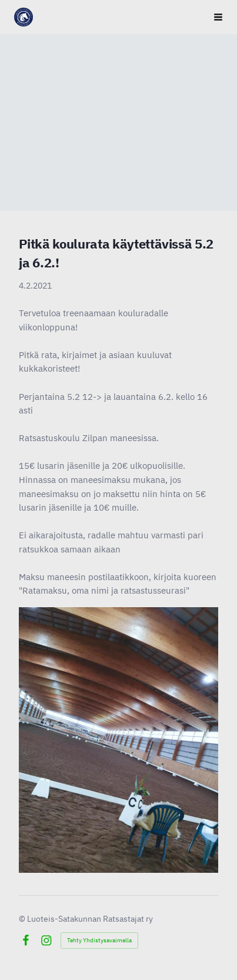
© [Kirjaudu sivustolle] (23, 919)
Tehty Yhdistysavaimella (99, 940)
